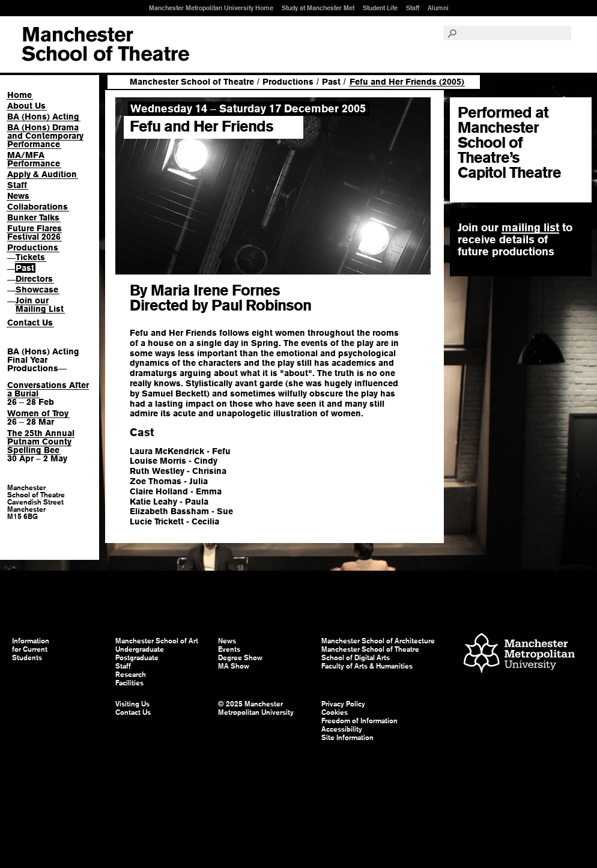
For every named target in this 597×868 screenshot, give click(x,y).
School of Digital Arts (356, 658)
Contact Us (30, 323)
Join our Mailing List (40, 305)
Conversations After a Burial (48, 389)
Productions (33, 247)
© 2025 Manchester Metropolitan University (256, 708)
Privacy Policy (343, 704)
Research (131, 675)
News (18, 196)
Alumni (438, 8)
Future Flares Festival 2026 (35, 232)
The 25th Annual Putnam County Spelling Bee (41, 442)
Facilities (129, 683)
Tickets (30, 257)
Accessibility (342, 729)
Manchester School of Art (105, 44)
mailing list (530, 227)
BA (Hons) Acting (43, 117)
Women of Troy (38, 413)
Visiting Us (132, 704)
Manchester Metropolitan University (519, 654)
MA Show (234, 666)
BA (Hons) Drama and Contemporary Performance (45, 136)
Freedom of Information (359, 721)
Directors (34, 279)
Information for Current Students (31, 649)
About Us (26, 106)
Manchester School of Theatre (192, 82)
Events (229, 649)
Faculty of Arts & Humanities (367, 666)
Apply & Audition (42, 174)
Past (25, 268)
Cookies (335, 712)
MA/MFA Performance (34, 159)
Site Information (347, 738)
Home (20, 95)
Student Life (380, 8)
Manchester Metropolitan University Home (211, 8)
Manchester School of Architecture (378, 641)
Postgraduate (137, 658)
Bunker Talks (33, 217)
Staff (413, 8)
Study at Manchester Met (318, 8)
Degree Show (240, 658)
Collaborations (38, 207)
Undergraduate (140, 649)
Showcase (37, 290)
